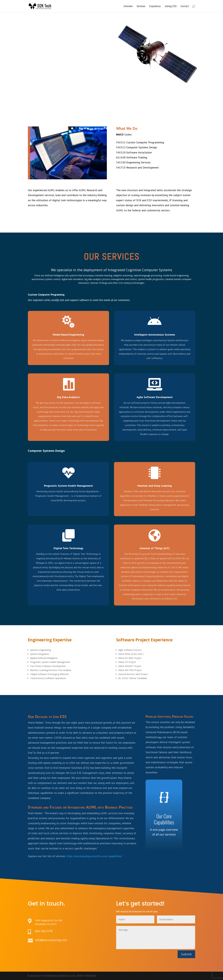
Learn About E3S (76, 72)
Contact (185, 7)
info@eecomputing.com (51, 940)
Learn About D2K (43, 72)
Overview (128, 7)
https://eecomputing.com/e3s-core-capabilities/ (94, 856)
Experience (155, 7)
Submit (186, 954)
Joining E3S (171, 7)
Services (141, 7)
